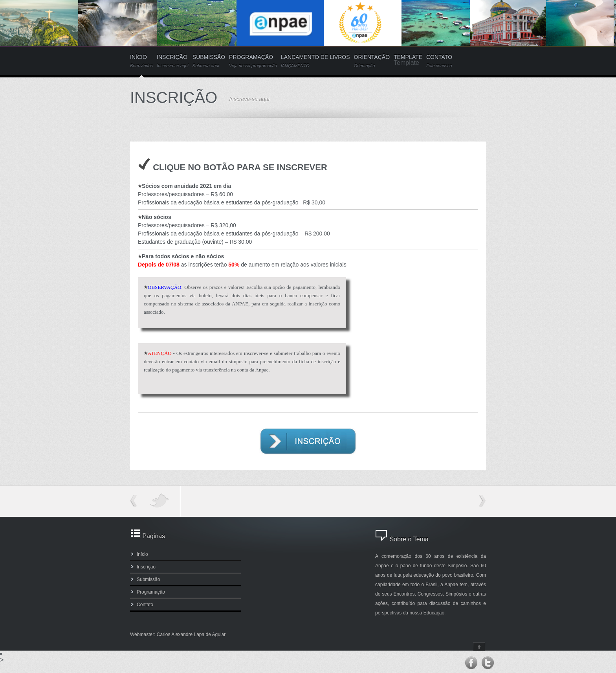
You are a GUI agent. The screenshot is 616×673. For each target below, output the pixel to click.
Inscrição (146, 567)
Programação (151, 592)
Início (142, 554)
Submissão (148, 579)
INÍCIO (141, 61)
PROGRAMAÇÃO (253, 61)
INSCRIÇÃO (173, 61)
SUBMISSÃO (209, 61)
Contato (145, 605)
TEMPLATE (408, 57)
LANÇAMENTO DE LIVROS (315, 61)
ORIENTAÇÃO (372, 61)
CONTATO (439, 61)
